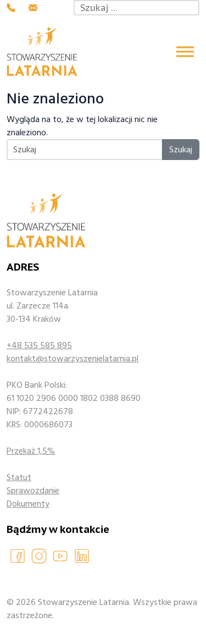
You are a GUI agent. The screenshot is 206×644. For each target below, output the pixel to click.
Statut (19, 477)
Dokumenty (28, 504)
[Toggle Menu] (185, 51)
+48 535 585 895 (39, 345)
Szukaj (181, 150)
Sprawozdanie (33, 491)
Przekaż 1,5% (31, 451)
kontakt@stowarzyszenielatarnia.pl (73, 359)
